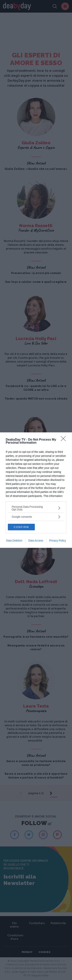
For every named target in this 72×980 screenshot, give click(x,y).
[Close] (65, 440)
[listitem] (36, 508)
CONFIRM (21, 527)
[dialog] (36, 490)
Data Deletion (14, 541)
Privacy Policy (58, 541)
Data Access (36, 541)
